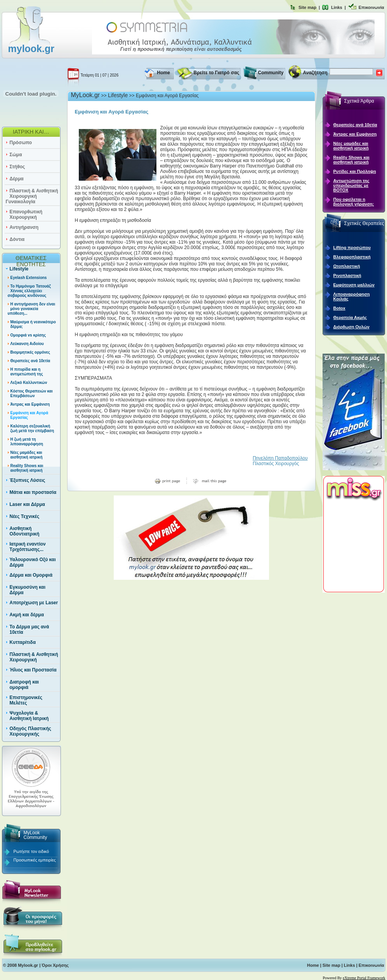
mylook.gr (31, 49)
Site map (307, 7)
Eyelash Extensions (29, 278)
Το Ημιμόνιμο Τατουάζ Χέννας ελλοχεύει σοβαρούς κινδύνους (29, 291)
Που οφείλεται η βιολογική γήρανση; (354, 202)
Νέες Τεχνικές (25, 516)
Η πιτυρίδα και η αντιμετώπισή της (27, 372)
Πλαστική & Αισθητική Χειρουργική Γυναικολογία (32, 196)
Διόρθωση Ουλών (351, 327)
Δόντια (17, 239)
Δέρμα (17, 179)
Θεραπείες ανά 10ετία (30, 361)
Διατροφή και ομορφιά (24, 685)
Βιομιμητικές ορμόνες (30, 352)
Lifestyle (19, 269)
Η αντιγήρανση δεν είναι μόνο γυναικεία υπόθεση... (31, 309)
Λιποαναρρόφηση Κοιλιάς (352, 296)
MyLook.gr (86, 95)
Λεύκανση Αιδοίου (27, 344)
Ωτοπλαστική (347, 266)
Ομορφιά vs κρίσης (28, 335)
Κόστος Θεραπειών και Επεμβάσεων (32, 393)
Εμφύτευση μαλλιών (354, 285)
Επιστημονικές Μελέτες (26, 700)
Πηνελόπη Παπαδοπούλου (280, 458)
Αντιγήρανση (24, 227)
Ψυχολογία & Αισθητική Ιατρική (29, 716)
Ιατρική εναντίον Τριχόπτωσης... (28, 547)
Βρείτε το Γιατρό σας (217, 73)
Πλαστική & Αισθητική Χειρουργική (34, 657)
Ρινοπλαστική (347, 276)
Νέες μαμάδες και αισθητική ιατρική (27, 455)
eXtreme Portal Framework (364, 978)
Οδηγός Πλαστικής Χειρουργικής (30, 731)
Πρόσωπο (21, 143)
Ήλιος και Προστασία (33, 670)
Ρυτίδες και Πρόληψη (355, 171)
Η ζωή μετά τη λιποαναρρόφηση (27, 442)
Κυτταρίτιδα (23, 642)
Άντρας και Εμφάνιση (30, 404)
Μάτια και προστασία (33, 492)
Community (271, 73)
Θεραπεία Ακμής (350, 317)
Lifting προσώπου (352, 248)
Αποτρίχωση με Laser (34, 603)
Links (337, 7)
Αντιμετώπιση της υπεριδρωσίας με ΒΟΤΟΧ (351, 185)
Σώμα (16, 155)
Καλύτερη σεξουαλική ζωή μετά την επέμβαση (32, 428)
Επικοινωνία (371, 7)
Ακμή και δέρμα (27, 615)
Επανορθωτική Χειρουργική (26, 214)
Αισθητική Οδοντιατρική (25, 531)
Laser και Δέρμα (27, 504)
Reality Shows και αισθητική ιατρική (27, 468)
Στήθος (17, 167)
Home (164, 73)
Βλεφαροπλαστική (352, 257)
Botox (339, 308)
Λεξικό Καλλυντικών (29, 383)
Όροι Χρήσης (55, 965)
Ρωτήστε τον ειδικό (31, 851)
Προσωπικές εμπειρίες (35, 860)
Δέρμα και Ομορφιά (31, 575)
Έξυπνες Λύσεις (28, 480)
